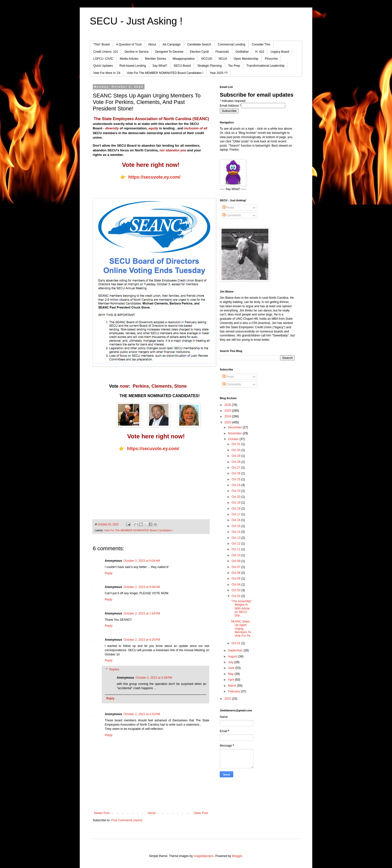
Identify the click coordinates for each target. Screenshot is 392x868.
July (231, 662)
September (236, 650)
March (233, 686)
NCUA (223, 59)
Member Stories (156, 59)
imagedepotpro (204, 856)
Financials (222, 52)
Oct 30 (236, 450)
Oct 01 (236, 643)
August (233, 656)
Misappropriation (184, 59)
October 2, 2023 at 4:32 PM (142, 714)
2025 (228, 411)
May (231, 674)
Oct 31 (236, 444)
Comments (232, 215)
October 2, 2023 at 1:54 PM (142, 613)
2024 (228, 416)
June (232, 668)
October (234, 439)
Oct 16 (236, 520)
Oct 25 (236, 479)
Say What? (160, 66)
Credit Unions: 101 (106, 52)
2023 (228, 422)
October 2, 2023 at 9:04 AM (142, 561)
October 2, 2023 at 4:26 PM (142, 640)
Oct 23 (236, 491)
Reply (109, 573)
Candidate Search (199, 44)
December (235, 427)
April (231, 680)
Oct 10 (236, 555)
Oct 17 (236, 514)
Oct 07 (236, 567)
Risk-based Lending (133, 66)
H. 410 (260, 52)
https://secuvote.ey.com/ (154, 177)
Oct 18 (236, 509)
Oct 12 (236, 544)
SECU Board (182, 66)
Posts (228, 208)
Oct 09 (236, 561)
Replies (114, 669)
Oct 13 (236, 538)
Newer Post (102, 813)
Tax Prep (234, 66)
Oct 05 (236, 579)
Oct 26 (236, 473)
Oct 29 (236, 456)
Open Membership (246, 59)
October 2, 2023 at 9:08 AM (142, 587)
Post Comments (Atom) (127, 820)
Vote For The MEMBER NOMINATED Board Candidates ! (165, 73)
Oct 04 (236, 584)
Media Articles (129, 59)
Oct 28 (236, 462)
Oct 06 (236, 573)
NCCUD (207, 59)
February (234, 691)
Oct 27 (236, 468)
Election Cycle (199, 52)
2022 (228, 699)
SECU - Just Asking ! (136, 21)
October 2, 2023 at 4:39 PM (154, 678)
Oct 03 (236, 590)
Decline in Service (136, 52)
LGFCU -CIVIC (103, 59)
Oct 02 (236, 596)
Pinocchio (271, 59)
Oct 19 (236, 503)
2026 (228, 405)
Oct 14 (236, 532)
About (152, 44)
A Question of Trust (129, 44)
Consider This (261, 44)
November (235, 433)
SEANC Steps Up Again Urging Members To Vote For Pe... (242, 629)
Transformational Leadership (265, 66)
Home (152, 813)
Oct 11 (236, 549)
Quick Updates (103, 66)
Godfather (242, 52)
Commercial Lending (231, 44)
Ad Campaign (172, 44)
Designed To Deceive (169, 52)
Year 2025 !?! (219, 73)
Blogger (237, 856)
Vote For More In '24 (107, 73)
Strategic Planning (209, 66)
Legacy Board (280, 52)
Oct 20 (236, 497)
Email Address (230, 106)
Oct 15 (236, 526)
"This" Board (101, 44)
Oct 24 (236, 485)
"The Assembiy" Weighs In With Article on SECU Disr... (241, 608)
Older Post (201, 813)
